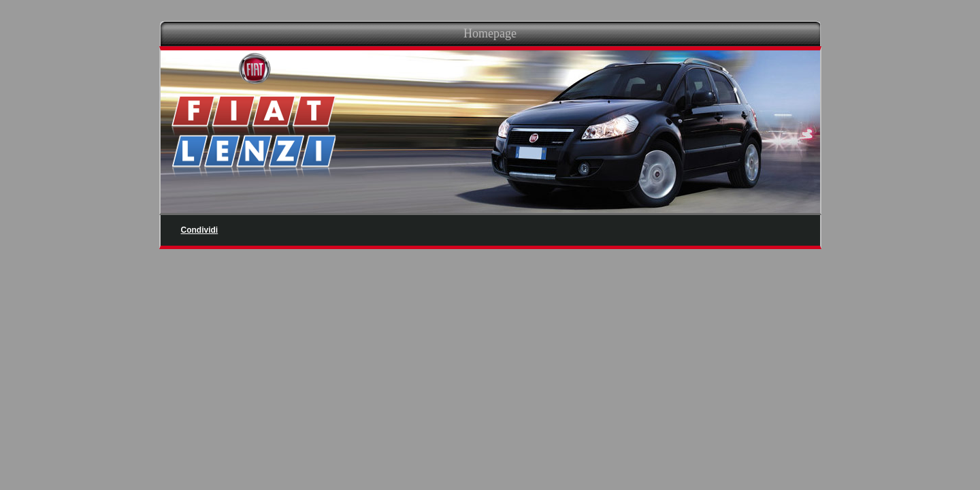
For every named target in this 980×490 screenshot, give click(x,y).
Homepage (490, 33)
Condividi (200, 230)
